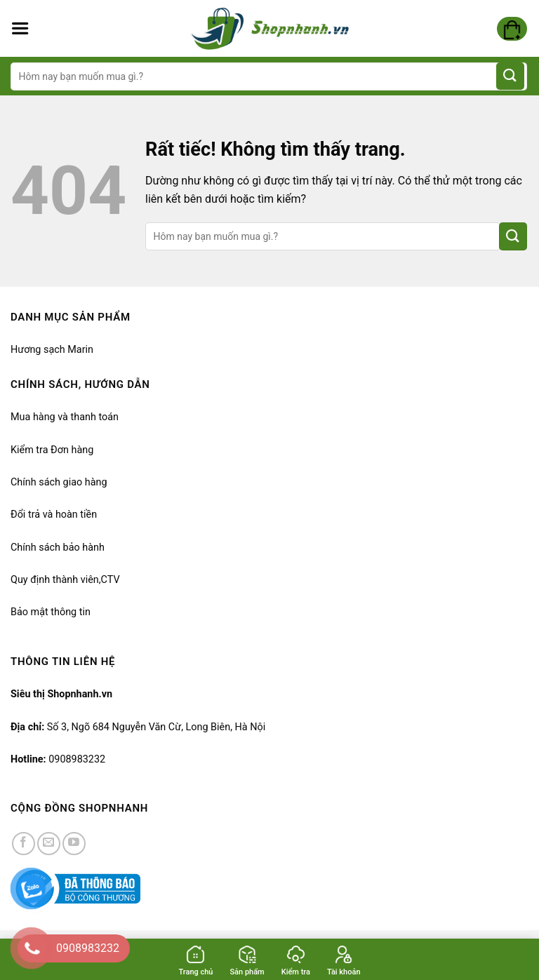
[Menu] (20, 29)
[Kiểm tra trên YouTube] (74, 844)
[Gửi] (510, 76)
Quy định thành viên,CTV (65, 580)
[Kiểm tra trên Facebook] (24, 844)
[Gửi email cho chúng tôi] (49, 844)
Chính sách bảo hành (58, 548)
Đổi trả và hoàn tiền (54, 515)
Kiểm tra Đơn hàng (52, 450)
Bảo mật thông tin (51, 612)
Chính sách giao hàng (59, 482)
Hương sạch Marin (52, 350)
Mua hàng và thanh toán (65, 417)
